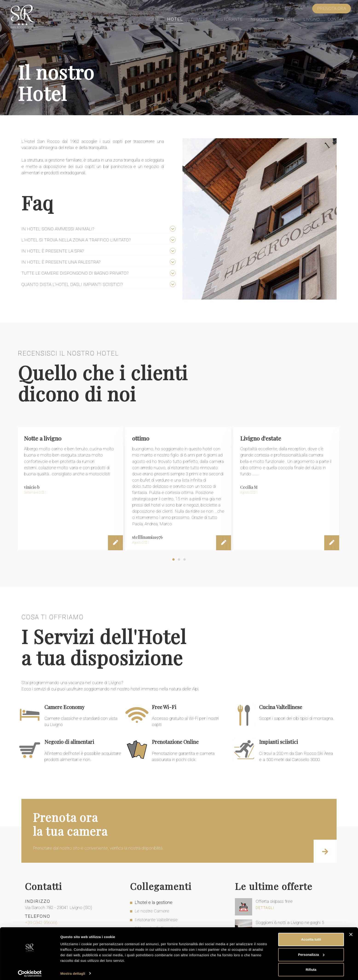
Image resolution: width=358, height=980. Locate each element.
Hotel (175, 19)
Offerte (286, 19)
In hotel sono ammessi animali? (58, 229)
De (300, 8)
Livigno (312, 19)
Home (153, 19)
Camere (200, 19)
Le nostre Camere (152, 911)
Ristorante (229, 19)
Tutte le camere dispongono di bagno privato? (76, 273)
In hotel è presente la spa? (53, 251)
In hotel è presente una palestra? (62, 262)
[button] (173, 559)
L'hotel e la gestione (153, 903)
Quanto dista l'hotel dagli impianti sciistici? (73, 284)
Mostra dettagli (73, 971)
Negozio (260, 19)
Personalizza (311, 952)
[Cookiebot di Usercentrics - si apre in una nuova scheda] (30, 971)
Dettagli (265, 908)
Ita (277, 8)
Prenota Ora (332, 9)
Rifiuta (311, 967)
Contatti (338, 19)
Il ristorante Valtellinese (156, 920)
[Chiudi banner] (351, 932)
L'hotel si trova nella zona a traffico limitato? (77, 240)
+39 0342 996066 (41, 923)
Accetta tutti (311, 937)
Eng (289, 8)
